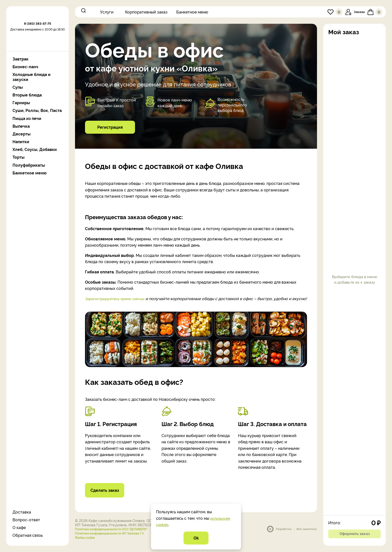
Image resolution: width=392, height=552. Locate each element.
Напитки (21, 142)
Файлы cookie (86, 544)
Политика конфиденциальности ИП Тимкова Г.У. (115, 539)
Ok (196, 538)
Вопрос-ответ (26, 520)
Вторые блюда (27, 95)
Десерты (21, 134)
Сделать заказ (107, 496)
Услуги (107, 12)
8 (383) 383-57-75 (37, 39)
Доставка (22, 512)
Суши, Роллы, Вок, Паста (37, 110)
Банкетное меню (192, 12)
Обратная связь (28, 535)
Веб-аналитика (307, 535)
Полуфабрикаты (29, 165)
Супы (18, 87)
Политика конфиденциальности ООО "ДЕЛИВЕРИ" (117, 535)
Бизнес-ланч (25, 67)
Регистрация (110, 127)
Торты (18, 157)
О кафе (19, 527)
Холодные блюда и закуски (31, 77)
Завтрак (20, 59)
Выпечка (21, 126)
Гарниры (21, 103)
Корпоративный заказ (146, 12)
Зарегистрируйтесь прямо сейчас (118, 298)
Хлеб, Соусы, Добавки (35, 149)
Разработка (284, 535)
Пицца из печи (27, 118)
